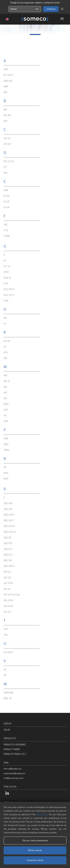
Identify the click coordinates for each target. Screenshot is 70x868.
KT (5, 347)
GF (5, 261)
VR (5, 675)
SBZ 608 (8, 503)
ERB (6, 190)
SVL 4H (7, 612)
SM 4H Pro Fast (12, 595)
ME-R (7, 381)
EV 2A (7, 196)
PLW (6, 439)
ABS (6, 69)
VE (5, 670)
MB (5, 376)
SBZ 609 (8, 509)
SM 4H (7, 589)
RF (5, 467)
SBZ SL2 (8, 549)
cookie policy (42, 814)
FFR (6, 230)
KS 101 (7, 341)
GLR (6, 283)
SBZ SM (8, 560)
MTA (6, 421)
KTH (6, 353)
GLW (6, 301)
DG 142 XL (9, 161)
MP (5, 393)
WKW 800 (9, 693)
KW (5, 358)
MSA (6, 404)
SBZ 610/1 (9, 521)
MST (6, 410)
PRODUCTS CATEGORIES (15, 745)
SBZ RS (8, 538)
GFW (6, 272)
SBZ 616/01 (9, 526)
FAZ (6, 225)
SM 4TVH (8, 600)
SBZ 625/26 (10, 532)
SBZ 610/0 (9, 515)
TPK (6, 635)
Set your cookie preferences (35, 840)
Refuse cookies (35, 850)
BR (5, 110)
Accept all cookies (35, 860)
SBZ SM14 (9, 566)
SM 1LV (7, 572)
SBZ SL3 (8, 555)
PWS (6, 444)
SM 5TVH (8, 606)
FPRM (7, 236)
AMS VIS (8, 81)
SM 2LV (7, 578)
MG (5, 387)
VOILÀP (7, 730)
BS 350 (7, 115)
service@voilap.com (13, 769)
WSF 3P (8, 698)
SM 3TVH (8, 583)
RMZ (6, 479)
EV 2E (7, 202)
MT (5, 416)
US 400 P (8, 652)
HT (5, 324)
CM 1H (7, 138)
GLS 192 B (9, 289)
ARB (6, 87)
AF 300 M (9, 75)
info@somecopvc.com (14, 778)
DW (5, 173)
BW (5, 121)
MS (5, 398)
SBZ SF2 (8, 543)
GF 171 (7, 266)
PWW (6, 450)
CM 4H (7, 144)
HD (5, 318)
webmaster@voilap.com (14, 773)
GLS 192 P (9, 295)
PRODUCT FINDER (12, 749)
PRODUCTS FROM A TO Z (15, 754)
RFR (6, 473)
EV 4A (7, 207)
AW (5, 92)
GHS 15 (7, 278)
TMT (6, 629)
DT (5, 167)
